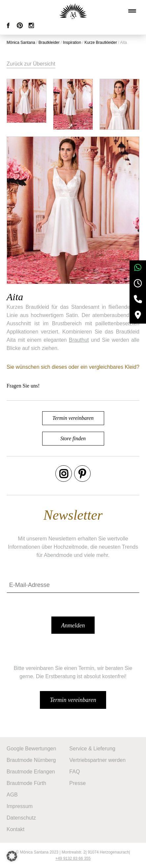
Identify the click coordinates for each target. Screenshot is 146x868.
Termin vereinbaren (73, 418)
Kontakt (15, 829)
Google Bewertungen (31, 749)
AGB (12, 795)
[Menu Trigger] (132, 11)
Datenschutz (21, 818)
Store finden (73, 438)
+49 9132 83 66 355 (73, 858)
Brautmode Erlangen (31, 772)
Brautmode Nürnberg (31, 760)
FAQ (74, 772)
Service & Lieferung (92, 749)
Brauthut (79, 340)
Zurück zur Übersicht (31, 64)
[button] (12, 856)
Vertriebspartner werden (97, 760)
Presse (77, 783)
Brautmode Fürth (26, 783)
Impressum (20, 806)
